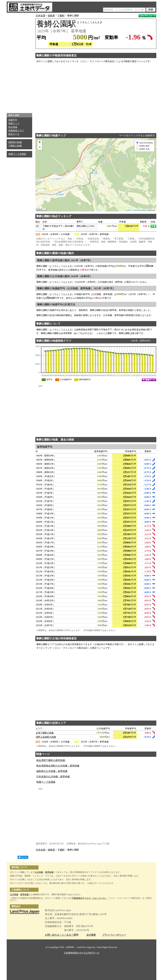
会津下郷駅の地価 (45, 733)
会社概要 (91, 935)
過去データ (14, 134)
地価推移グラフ (16, 131)
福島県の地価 (15, 142)
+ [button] (40, 142)
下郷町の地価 (15, 146)
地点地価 (13, 127)
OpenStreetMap (140, 210)
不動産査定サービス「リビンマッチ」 (90, 898)
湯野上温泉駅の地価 (46, 737)
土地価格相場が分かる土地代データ (81, 953)
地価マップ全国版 (17, 154)
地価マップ (14, 123)
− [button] (40, 147)
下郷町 (61, 16)
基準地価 (49, 872)
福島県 (51, 16)
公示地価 (39, 872)
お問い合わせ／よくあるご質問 (62, 935)
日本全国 (40, 16)
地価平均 (13, 120)
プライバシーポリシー (114, 935)
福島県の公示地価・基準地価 (52, 771)
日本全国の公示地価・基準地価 (53, 777)
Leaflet (128, 210)
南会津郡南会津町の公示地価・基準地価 (58, 766)
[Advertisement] (19, 62)
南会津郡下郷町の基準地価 (51, 760)
